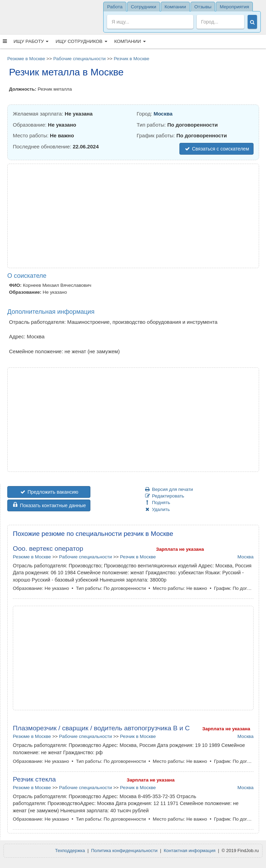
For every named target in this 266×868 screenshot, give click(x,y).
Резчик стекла (34, 779)
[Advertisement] (133, 216)
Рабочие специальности (80, 59)
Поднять (157, 502)
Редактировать (164, 496)
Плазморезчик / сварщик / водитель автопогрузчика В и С (101, 728)
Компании (130, 41)
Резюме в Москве (26, 59)
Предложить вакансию (49, 492)
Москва (163, 114)
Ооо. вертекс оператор (48, 549)
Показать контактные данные (49, 505)
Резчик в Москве (131, 59)
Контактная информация (190, 851)
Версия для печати (169, 489)
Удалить (157, 509)
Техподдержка (70, 851)
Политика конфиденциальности (124, 851)
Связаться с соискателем (216, 149)
